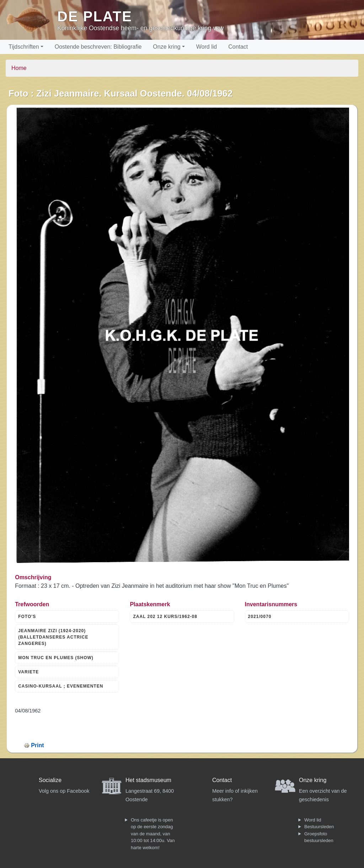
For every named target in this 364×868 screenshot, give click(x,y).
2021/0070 (260, 617)
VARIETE (28, 672)
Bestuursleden (319, 827)
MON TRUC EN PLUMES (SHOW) (56, 658)
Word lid (207, 47)
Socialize (50, 780)
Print (37, 745)
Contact (238, 47)
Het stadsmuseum (148, 780)
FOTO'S (27, 617)
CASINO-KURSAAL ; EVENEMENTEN (61, 686)
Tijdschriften (24, 47)
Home (19, 68)
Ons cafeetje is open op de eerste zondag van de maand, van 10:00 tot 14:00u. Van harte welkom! (153, 834)
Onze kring (167, 47)
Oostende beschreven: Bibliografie (98, 47)
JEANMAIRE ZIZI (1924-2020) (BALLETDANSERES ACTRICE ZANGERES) (53, 637)
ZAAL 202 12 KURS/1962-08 (165, 617)
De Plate (95, 16)
